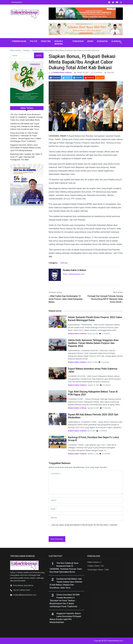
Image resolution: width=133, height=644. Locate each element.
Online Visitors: (94, 562)
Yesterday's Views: (96, 570)
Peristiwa (46, 41)
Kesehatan (102, 41)
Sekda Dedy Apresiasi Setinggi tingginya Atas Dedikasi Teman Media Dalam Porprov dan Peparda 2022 (93, 343)
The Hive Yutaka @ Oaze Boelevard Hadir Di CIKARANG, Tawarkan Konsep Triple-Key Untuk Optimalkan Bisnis (26, 117)
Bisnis (90, 41)
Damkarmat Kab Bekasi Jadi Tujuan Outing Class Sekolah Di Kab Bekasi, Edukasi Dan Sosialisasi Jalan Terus (25, 126)
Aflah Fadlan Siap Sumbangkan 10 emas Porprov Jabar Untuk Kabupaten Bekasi (66, 299)
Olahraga (116, 41)
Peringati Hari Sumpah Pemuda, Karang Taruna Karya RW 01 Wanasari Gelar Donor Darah (105, 299)
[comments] (86, 483)
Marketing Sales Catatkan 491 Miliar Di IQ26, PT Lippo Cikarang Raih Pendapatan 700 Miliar (26, 157)
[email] (86, 509)
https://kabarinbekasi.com (74, 274)
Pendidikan (78, 41)
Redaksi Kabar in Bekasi (62, 72)
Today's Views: (94, 566)
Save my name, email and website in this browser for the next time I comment (84, 525)
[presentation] (65, 531)
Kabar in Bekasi (16, 50)
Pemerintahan (19, 41)
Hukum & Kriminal (59, 43)
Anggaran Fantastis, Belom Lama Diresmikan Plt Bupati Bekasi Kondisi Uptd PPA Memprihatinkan (25, 148)
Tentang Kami (17, 2)
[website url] (86, 518)
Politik (34, 41)
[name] (86, 500)
